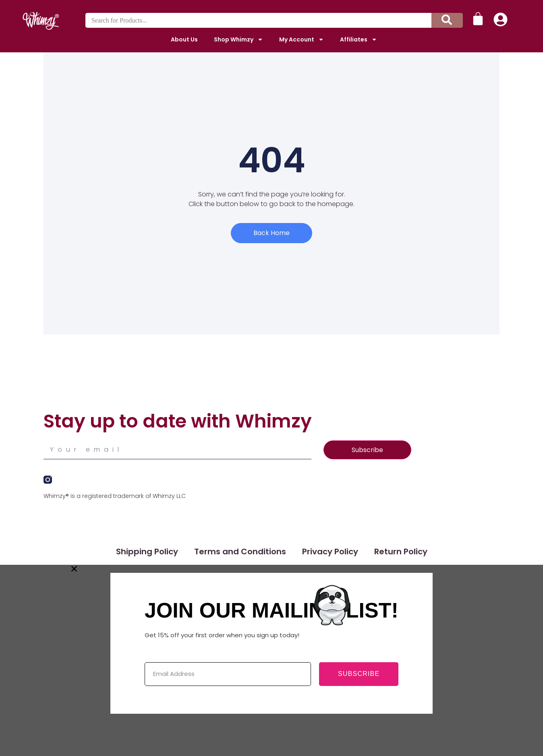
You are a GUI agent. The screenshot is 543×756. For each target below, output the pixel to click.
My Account (302, 39)
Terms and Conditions (240, 552)
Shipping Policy (147, 552)
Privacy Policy (330, 552)
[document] (271, 660)
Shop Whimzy (238, 39)
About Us (184, 39)
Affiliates (359, 39)
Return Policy (401, 552)
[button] (271, 569)
